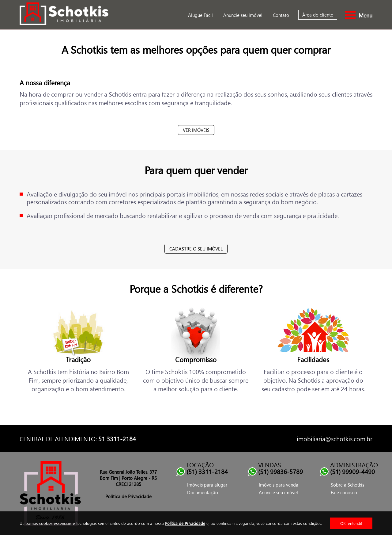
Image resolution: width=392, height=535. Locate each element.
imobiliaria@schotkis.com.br (335, 438)
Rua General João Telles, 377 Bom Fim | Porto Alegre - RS (128, 475)
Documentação (203, 492)
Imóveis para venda (279, 485)
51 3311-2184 (117, 438)
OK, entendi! (351, 523)
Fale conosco (344, 492)
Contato (281, 15)
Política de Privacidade (185, 523)
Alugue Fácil (200, 15)
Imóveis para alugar (207, 485)
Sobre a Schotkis (347, 485)
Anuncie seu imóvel (243, 15)
